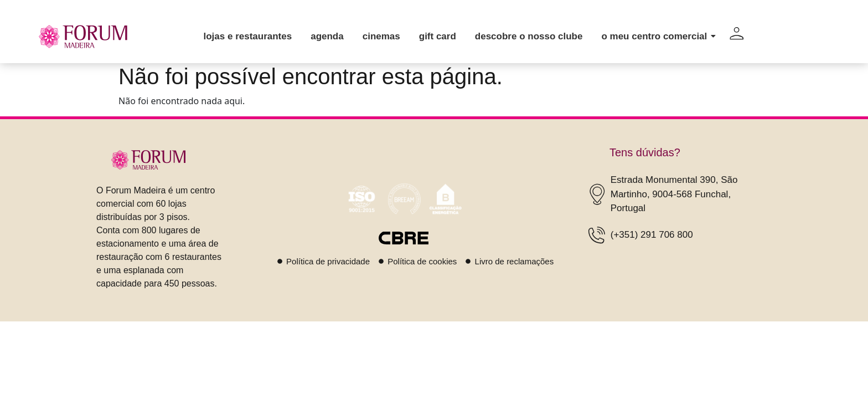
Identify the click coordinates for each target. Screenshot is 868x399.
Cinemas (381, 36)
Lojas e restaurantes (247, 36)
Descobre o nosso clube (529, 36)
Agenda (327, 36)
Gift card (438, 36)
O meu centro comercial (656, 36)
